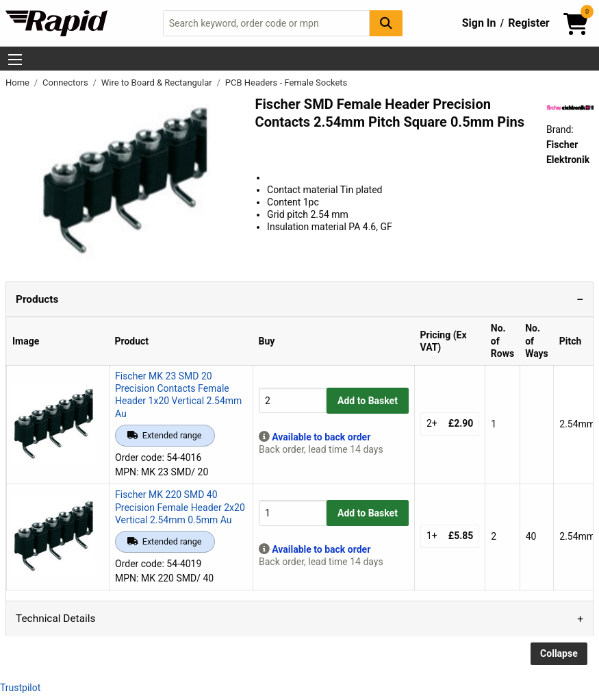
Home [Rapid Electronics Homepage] (18, 83)
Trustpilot (20, 688)
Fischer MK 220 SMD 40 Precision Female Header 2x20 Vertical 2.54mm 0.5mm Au (180, 507)
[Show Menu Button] (15, 60)
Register (528, 23)
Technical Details (55, 618)
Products (37, 299)
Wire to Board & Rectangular (158, 83)
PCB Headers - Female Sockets (286, 83)
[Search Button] (386, 23)
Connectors (66, 83)
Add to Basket (368, 401)
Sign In (479, 23)
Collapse (559, 653)
